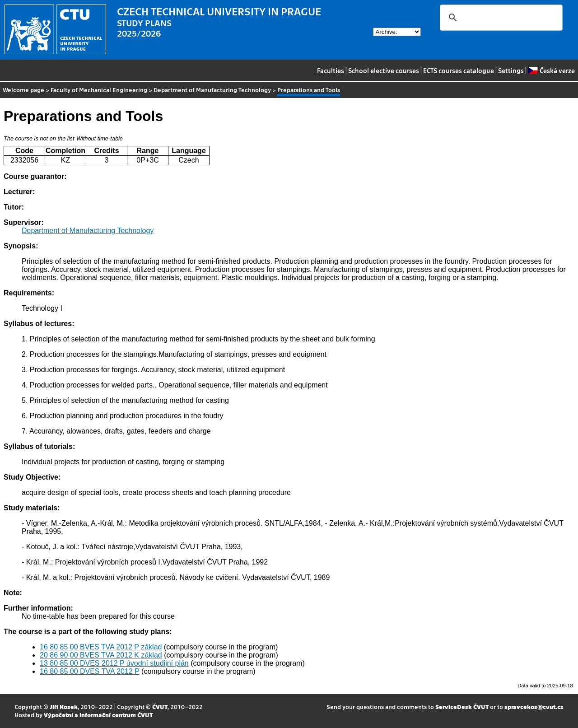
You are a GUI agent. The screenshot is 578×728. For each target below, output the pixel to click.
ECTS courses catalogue (459, 70)
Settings (511, 70)
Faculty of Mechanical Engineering (99, 90)
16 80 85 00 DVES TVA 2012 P (90, 671)
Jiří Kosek (64, 707)
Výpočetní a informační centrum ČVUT (98, 715)
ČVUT (160, 707)
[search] (500, 18)
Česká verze (551, 70)
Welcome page (23, 90)
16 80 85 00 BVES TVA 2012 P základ (101, 647)
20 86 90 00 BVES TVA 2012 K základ (101, 655)
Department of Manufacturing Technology (212, 90)
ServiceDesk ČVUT (462, 707)
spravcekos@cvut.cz (534, 707)
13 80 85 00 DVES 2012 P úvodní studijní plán (114, 663)
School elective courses (384, 70)
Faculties (331, 70)
